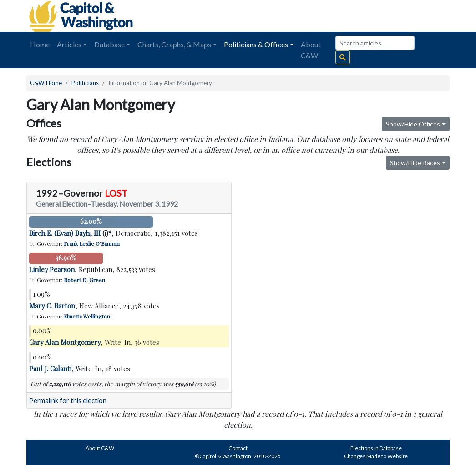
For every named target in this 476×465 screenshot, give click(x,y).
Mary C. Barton (52, 306)
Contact (238, 448)
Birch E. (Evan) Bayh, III (65, 233)
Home (40, 44)
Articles (69, 44)
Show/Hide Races (415, 163)
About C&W (311, 50)
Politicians (85, 83)
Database (109, 44)
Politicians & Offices (256, 44)
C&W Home (46, 83)
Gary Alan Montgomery (65, 342)
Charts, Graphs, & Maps (174, 44)
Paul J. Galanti (50, 369)
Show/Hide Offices (413, 124)
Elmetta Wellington (87, 316)
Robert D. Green (84, 280)
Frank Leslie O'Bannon (92, 243)
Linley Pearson (52, 269)
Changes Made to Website (376, 456)
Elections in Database (376, 448)
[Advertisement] (348, 16)
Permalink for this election (68, 401)
